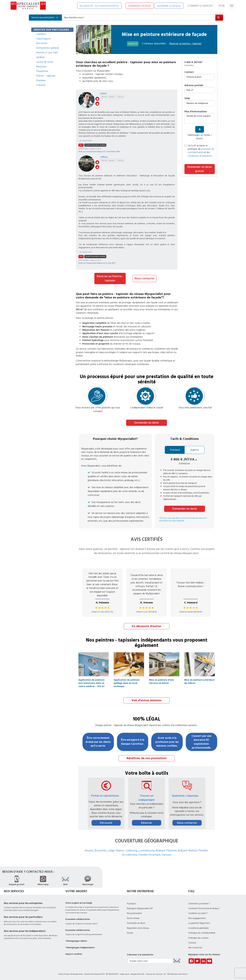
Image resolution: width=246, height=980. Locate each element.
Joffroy (104, 157)
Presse (130, 933)
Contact (189, 72)
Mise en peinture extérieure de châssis (199, 680)
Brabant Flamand (166, 850)
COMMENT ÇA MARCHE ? (201, 6)
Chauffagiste (43, 39)
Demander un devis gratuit (200, 169)
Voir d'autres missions (147, 700)
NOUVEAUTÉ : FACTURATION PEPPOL (99, 6)
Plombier (41, 80)
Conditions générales (198, 928)
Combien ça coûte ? (198, 913)
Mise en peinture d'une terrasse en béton (161, 680)
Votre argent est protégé (79, 902)
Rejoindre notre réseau (138, 928)
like (97, 104)
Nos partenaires (134, 913)
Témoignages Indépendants (80, 947)
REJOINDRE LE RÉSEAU (169, 6)
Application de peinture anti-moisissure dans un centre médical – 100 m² (91, 680)
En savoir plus (86, 141)
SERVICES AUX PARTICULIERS (51, 30)
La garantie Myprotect (199, 923)
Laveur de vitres (45, 62)
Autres (41, 85)
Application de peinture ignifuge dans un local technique (127, 680)
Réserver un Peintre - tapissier (110, 278)
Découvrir (106, 822)
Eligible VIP (133, 44)
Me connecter (195, 947)
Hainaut (167, 854)
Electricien (42, 43)
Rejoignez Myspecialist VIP (140, 908)
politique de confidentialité (201, 151)
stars (97, 99)
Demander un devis (147, 422)
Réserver (147, 822)
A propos (131, 903)
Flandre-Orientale (149, 854)
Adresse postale (194, 85)
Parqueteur (42, 71)
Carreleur (41, 34)
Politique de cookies (198, 937)
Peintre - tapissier (46, 76)
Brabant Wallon (187, 850)
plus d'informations (196, 112)
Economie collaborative (78, 919)
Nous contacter (145, 278)
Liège (111, 850)
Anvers (89, 850)
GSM (187, 98)
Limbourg (131, 850)
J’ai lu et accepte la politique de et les (199, 151)
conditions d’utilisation (200, 156)
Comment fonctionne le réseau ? (204, 908)
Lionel (103, 93)
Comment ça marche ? (199, 903)
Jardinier (41, 57)
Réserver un (185, 44)
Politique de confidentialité (202, 933)
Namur (120, 850)
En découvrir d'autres (147, 626)
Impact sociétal (74, 954)
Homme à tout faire (47, 53)
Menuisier (41, 67)
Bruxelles (100, 850)
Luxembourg (146, 850)
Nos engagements (197, 918)
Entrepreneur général (48, 48)
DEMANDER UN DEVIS (140, 6)
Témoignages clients (76, 941)
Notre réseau (133, 918)
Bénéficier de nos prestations (147, 758)
